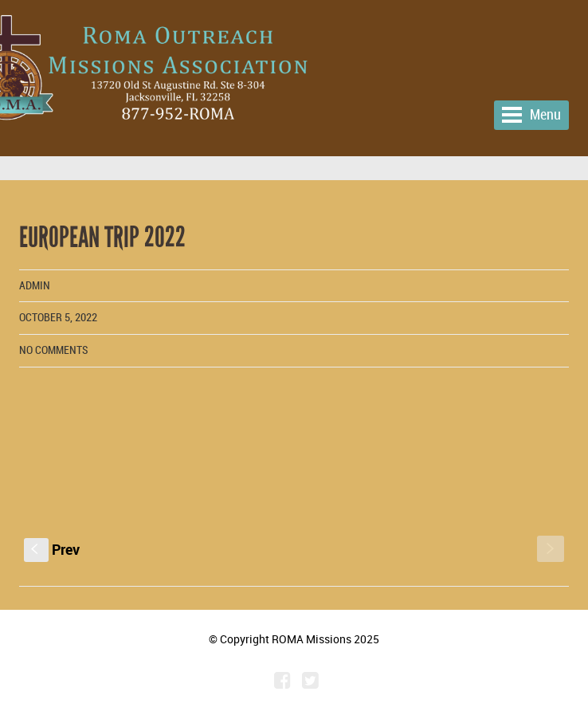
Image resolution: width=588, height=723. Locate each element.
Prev (52, 549)
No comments (53, 350)
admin (35, 286)
